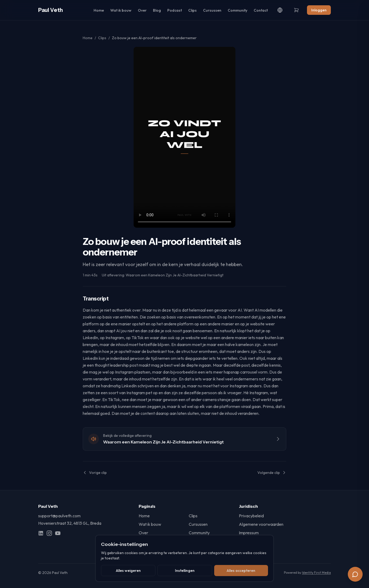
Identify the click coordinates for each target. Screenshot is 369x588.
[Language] (280, 10)
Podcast (175, 10)
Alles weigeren (128, 571)
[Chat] (355, 574)
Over (142, 10)
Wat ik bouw (121, 10)
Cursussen (212, 10)
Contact (261, 10)
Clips (192, 10)
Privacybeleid (251, 516)
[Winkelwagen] (296, 10)
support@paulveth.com (59, 516)
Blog (157, 10)
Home (99, 10)
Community (238, 10)
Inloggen (319, 10)
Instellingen (185, 571)
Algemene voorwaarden (261, 524)
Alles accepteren (241, 571)
